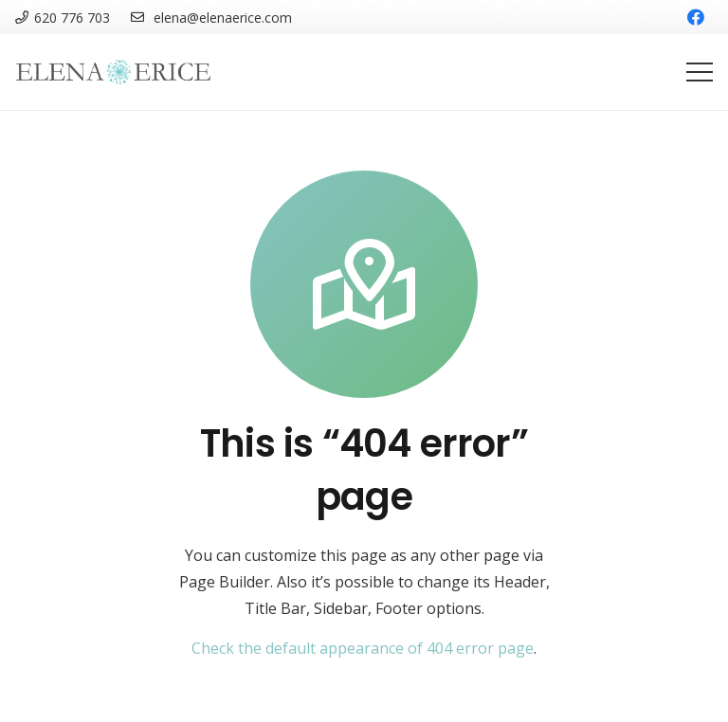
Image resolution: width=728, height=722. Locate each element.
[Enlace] (114, 72)
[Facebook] (696, 17)
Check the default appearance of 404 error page (363, 648)
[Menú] (700, 72)
